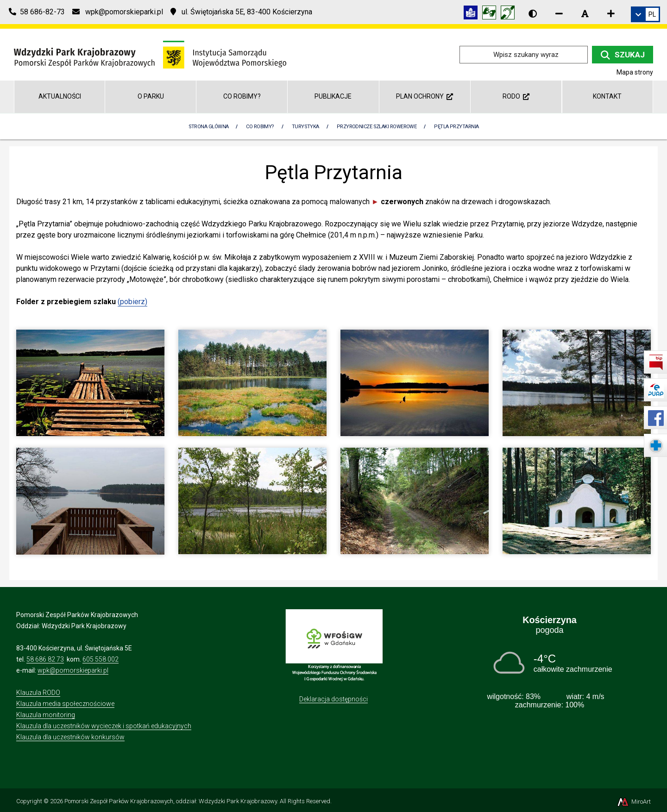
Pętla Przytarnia (456, 127)
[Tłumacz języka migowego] (491, 14)
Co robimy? (242, 96)
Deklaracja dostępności (333, 699)
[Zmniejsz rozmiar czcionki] (559, 13)
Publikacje (333, 96)
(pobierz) (132, 302)
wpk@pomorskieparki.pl (73, 670)
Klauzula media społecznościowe (65, 704)
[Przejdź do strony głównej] (150, 54)
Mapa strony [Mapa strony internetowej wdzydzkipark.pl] (635, 72)
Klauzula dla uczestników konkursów (70, 737)
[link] (645, 14)
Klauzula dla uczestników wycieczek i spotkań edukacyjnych (104, 726)
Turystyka (305, 127)
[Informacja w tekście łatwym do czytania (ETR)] (473, 14)
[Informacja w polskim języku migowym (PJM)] (510, 14)
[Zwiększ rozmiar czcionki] (611, 13)
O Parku (151, 96)
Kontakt (607, 96)
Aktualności (60, 96)
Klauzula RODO (38, 693)
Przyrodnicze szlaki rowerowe (377, 127)
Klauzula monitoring (46, 715)
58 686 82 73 (45, 659)
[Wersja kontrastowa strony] (533, 13)
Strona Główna (209, 127)
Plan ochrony (425, 96)
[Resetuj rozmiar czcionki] (585, 13)
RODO (516, 96)
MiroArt (633, 802)
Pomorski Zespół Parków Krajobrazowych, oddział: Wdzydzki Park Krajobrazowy (171, 801)
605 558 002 (101, 659)
